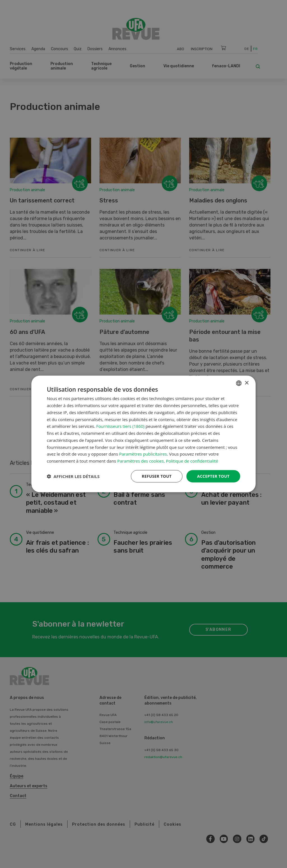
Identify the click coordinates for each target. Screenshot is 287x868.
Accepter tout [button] (213, 476)
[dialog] (143, 434)
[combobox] (239, 383)
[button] (73, 476)
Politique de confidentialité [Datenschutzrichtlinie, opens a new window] (192, 461)
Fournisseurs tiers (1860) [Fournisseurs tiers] (120, 426)
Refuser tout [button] (157, 476)
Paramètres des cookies (140, 461)
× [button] (247, 383)
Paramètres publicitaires (143, 454)
